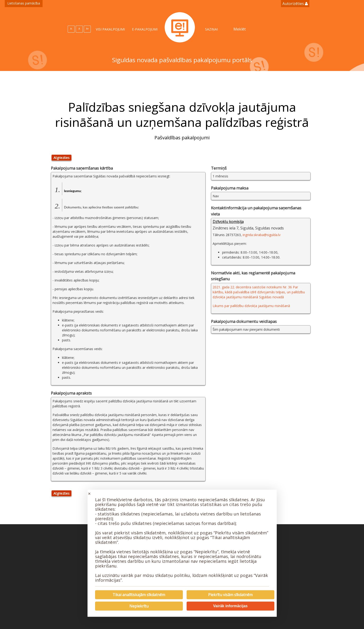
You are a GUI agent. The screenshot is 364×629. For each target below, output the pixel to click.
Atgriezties (61, 158)
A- (71, 29)
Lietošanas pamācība (24, 3)
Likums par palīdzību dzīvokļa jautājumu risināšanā (251, 306)
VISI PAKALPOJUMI (110, 29)
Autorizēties (295, 4)
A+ (87, 29)
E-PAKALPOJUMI (145, 29)
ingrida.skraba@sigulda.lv (262, 235)
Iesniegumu (72, 191)
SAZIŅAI (211, 29)
